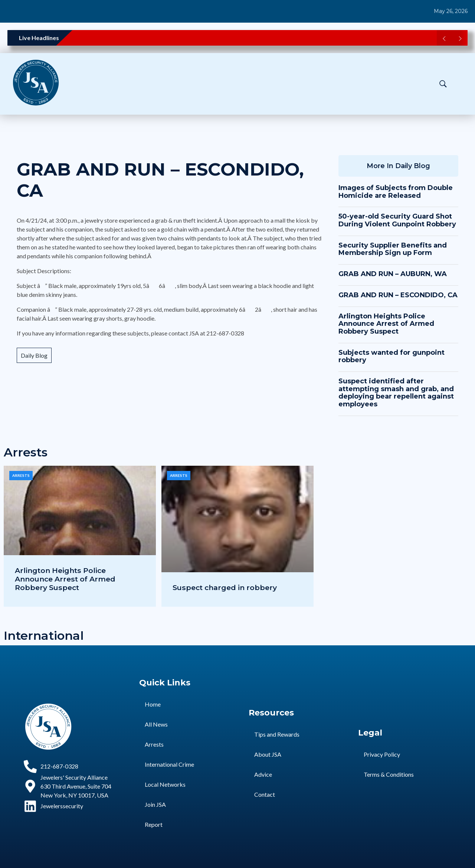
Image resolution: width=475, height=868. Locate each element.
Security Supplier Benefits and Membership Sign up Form (393, 249)
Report (154, 824)
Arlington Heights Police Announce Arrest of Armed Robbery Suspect (386, 324)
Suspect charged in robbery (225, 587)
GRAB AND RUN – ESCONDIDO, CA (160, 180)
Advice (263, 774)
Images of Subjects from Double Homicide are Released (396, 192)
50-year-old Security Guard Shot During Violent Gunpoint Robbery (397, 220)
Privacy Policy (382, 754)
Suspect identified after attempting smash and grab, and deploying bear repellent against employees (396, 393)
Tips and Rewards (277, 734)
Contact (265, 794)
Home (153, 704)
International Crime (169, 764)
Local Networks (165, 784)
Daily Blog (34, 355)
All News (156, 724)
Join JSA (155, 804)
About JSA (268, 754)
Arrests (21, 475)
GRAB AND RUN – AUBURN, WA (393, 274)
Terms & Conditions (389, 774)
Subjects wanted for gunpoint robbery (392, 356)
